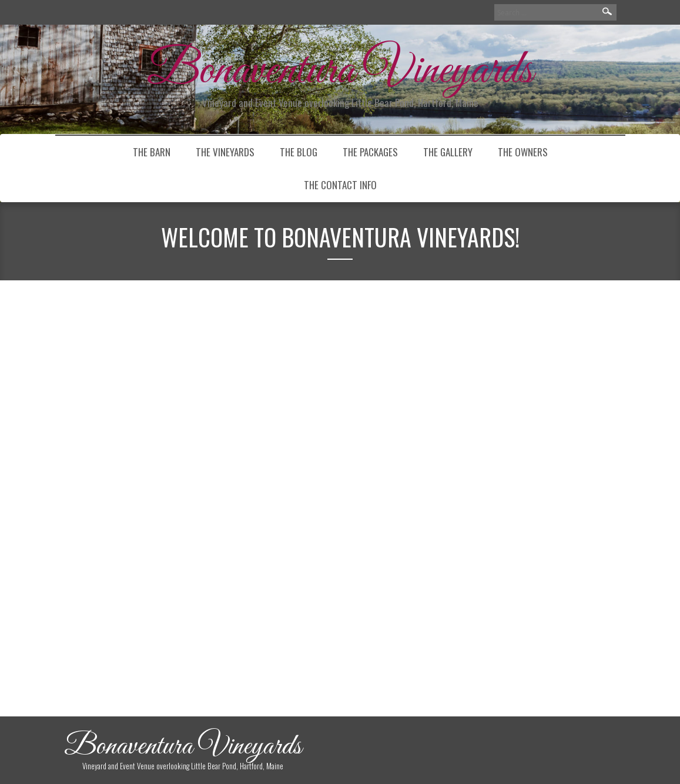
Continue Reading (132, 551)
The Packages (370, 152)
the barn (152, 152)
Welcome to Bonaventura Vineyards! (124, 376)
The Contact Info (340, 185)
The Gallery (448, 152)
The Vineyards (225, 152)
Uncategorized (133, 586)
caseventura (106, 423)
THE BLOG (299, 152)
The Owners (523, 152)
